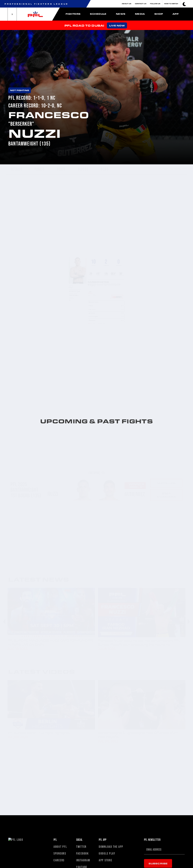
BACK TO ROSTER (172, 169)
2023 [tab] (84, 292)
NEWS (105, 169)
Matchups (166, 467)
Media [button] (140, 14)
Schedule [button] (98, 14)
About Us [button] (126, 4)
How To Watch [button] (171, 4)
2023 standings (166, 535)
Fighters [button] (73, 14)
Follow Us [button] (155, 4)
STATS (61, 169)
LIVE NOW (117, 25)
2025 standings (166, 479)
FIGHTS (40, 169)
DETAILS (16, 169)
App (175, 14)
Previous (5, 622)
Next (188, 622)
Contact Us (141, 4)
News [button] (121, 14)
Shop (159, 14)
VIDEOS (83, 169)
